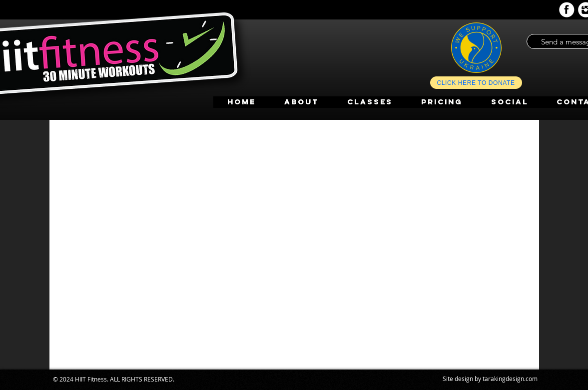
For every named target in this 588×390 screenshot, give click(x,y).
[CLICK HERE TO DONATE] (476, 83)
